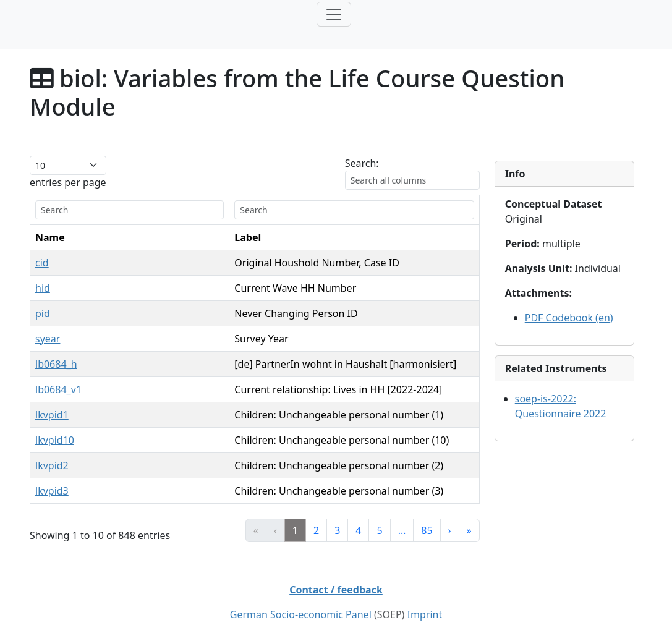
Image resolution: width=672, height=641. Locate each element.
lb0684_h (56, 364)
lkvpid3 (52, 491)
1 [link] (295, 530)
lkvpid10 (55, 440)
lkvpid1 (52, 415)
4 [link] (358, 530)
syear (48, 339)
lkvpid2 (52, 465)
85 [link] (427, 530)
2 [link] (316, 530)
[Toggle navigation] (334, 14)
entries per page (68, 182)
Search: (362, 163)
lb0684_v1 (58, 389)
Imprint (425, 614)
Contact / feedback (336, 590)
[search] (117, 210)
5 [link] (379, 530)
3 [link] (337, 530)
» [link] (469, 530)
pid (43, 313)
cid (42, 263)
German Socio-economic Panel (301, 614)
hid (43, 288)
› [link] (450, 530)
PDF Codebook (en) (569, 318)
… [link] (402, 530)
